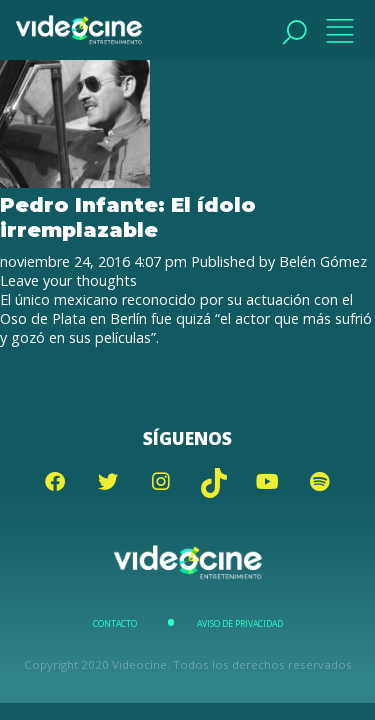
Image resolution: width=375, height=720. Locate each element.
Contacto (115, 624)
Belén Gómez (323, 261)
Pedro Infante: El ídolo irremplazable (128, 217)
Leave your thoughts (68, 280)
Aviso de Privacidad (240, 624)
